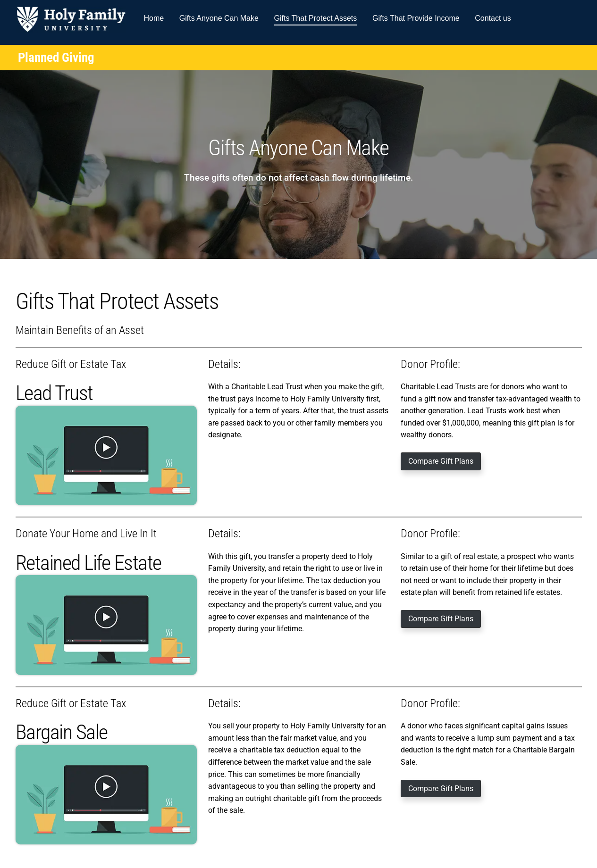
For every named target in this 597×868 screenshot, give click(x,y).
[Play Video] (106, 455)
